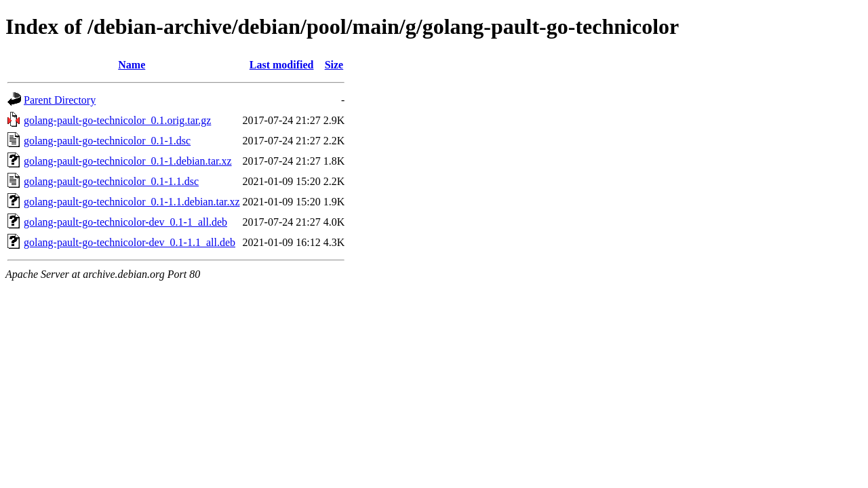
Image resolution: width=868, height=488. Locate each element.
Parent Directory (60, 100)
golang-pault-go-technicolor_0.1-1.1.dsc (111, 181)
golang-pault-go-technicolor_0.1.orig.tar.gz (117, 120)
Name (132, 65)
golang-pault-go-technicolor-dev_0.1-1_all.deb (125, 222)
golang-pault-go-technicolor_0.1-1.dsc (107, 141)
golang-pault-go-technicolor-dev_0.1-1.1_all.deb (130, 242)
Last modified (282, 65)
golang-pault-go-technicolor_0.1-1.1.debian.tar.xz (132, 202)
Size (334, 65)
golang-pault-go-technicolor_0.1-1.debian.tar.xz (128, 161)
